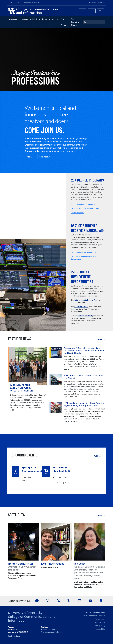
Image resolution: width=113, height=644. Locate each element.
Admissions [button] (35, 19)
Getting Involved (85, 316)
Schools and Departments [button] (31, 3)
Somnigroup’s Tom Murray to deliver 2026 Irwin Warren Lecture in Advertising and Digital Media (84, 351)
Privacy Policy (100, 626)
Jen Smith (80, 564)
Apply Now (44, 157)
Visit (82, 11)
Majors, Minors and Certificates (83, 204)
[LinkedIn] (80, 601)
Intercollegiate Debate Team (86, 300)
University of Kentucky (25, 613)
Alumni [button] (55, 19)
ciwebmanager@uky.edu (53, 632)
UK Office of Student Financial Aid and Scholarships (86, 258)
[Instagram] (48, 601)
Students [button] (24, 19)
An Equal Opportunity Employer (93, 616)
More (101, 339)
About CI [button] (17, 3)
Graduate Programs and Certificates (85, 209)
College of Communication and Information (32, 618)
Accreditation (100, 619)
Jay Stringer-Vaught (52, 564)
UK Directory (100, 622)
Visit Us (30, 157)
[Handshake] (101, 601)
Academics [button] (14, 19)
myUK (102, 3)
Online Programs (78, 213)
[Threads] (58, 601)
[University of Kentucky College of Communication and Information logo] (42, 11)
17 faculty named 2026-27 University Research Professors (22, 388)
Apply (92, 11)
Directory (93, 3)
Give (101, 11)
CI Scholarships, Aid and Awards (84, 252)
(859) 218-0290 (49, 629)
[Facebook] (37, 601)
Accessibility (100, 629)
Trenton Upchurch (19, 564)
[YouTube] (90, 601)
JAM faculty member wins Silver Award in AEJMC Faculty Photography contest (84, 404)
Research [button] (46, 19)
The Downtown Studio (76, 22)
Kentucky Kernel (81, 307)
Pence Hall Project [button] (64, 22)
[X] (69, 601)
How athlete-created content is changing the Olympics (84, 377)
